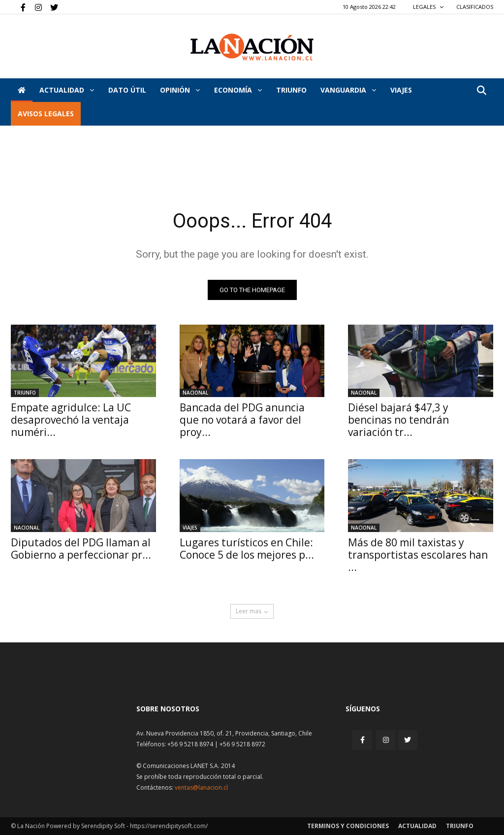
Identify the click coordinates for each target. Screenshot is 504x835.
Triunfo (291, 90)
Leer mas (252, 611)
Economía (238, 90)
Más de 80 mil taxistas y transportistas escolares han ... (418, 555)
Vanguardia (348, 90)
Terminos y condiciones (348, 826)
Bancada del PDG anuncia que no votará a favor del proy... (242, 420)
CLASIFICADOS (475, 7)
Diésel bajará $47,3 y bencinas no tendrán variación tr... (398, 420)
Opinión (180, 90)
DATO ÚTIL (127, 90)
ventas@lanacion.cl (201, 787)
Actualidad (67, 90)
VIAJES (401, 90)
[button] (481, 91)
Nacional (195, 393)
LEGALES (428, 7)
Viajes (190, 528)
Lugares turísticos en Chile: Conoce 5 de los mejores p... (247, 549)
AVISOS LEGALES (46, 114)
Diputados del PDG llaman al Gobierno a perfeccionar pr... (81, 549)
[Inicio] (22, 90)
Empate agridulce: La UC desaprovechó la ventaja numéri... (71, 420)
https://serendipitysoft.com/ (169, 826)
